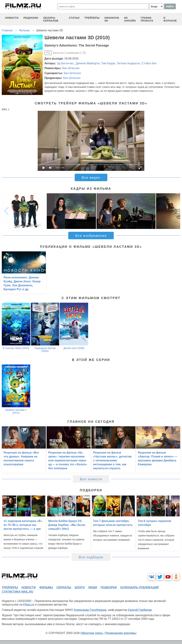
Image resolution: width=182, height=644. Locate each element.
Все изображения (91, 236)
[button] (176, 211)
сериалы (64, 587)
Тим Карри (108, 63)
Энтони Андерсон (128, 63)
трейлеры (92, 18)
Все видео (91, 178)
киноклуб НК (112, 19)
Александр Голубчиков (90, 610)
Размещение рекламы (121, 633)
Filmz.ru (29, 605)
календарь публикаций (140, 587)
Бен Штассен (71, 68)
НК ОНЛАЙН (130, 19)
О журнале (170, 19)
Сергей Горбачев (140, 610)
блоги (80, 587)
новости (12, 18)
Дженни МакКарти (88, 63)
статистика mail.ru (18, 592)
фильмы (46, 587)
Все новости (91, 479)
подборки (109, 587)
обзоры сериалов (51, 19)
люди (93, 587)
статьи (74, 18)
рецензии (31, 18)
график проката (147, 19)
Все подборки (91, 557)
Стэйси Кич (149, 63)
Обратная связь (92, 633)
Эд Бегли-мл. (66, 63)
